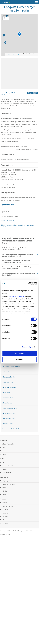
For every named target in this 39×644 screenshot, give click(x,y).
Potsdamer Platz (8, 398)
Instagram (6, 513)
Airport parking (7, 481)
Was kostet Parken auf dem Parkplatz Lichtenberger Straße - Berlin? (18, 274)
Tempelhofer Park (8, 382)
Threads (5, 520)
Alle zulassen (19, 353)
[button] (19, 34)
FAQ (4, 462)
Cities (4, 488)
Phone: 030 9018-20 (8, 221)
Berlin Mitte (6, 393)
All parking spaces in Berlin (11, 367)
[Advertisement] (19, 74)
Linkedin (5, 516)
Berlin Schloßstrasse (9, 413)
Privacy (5, 469)
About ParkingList (8, 444)
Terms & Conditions (9, 466)
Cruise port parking (9, 484)
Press (4, 454)
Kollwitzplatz (7, 372)
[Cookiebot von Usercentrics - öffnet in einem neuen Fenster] (28, 283)
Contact (5, 503)
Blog (4, 447)
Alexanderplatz (7, 403)
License (21, 55)
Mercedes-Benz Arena (9, 419)
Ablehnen (19, 359)
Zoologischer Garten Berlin (11, 429)
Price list (5, 494)
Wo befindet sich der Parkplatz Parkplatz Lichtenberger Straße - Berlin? (15, 249)
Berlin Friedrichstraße (9, 387)
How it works (7, 473)
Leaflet (8, 55)
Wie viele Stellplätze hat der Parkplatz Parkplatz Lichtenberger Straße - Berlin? (17, 255)
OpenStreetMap (14, 55)
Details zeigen (27, 347)
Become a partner (8, 506)
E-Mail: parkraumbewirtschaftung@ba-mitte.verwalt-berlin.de (18, 226)
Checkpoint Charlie (9, 377)
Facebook (6, 510)
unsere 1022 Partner (17, 296)
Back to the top (5, 534)
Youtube (5, 523)
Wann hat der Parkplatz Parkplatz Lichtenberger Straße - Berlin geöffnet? (17, 268)
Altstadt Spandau (8, 424)
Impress (5, 451)
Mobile (5, 491)
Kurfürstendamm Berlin (10, 408)
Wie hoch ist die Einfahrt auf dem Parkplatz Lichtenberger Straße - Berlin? (16, 261)
